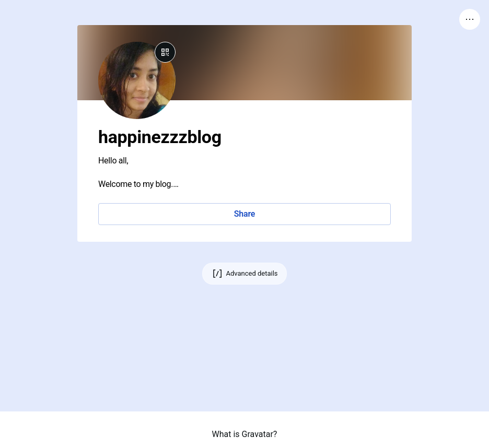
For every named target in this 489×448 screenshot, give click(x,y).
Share (245, 214)
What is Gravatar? (245, 434)
